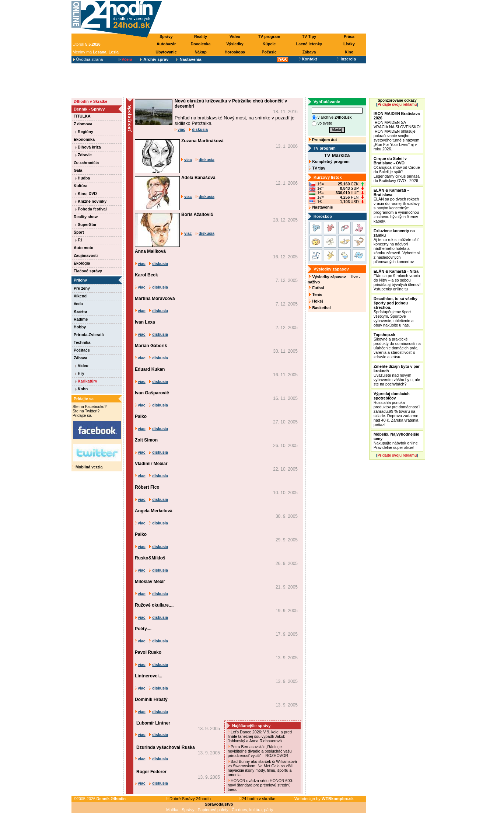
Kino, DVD (86, 193)
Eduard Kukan (150, 369)
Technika (82, 342)
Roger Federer (151, 772)
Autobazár (166, 44)
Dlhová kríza (88, 147)
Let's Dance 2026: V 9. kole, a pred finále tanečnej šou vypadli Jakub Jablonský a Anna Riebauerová (260, 736)
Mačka (172, 810)
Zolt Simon (146, 440)
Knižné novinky (91, 201)
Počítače (82, 350)
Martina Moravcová (155, 299)
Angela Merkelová (154, 511)
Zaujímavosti (86, 255)
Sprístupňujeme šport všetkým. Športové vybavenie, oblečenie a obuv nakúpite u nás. (395, 312)
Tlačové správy (88, 271)
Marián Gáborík (151, 346)
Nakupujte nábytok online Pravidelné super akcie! (396, 441)
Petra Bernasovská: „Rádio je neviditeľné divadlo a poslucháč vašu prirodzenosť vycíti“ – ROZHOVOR (260, 751)
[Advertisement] (266, 17)
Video (235, 36)
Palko (141, 416)
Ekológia (82, 263)
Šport (79, 232)
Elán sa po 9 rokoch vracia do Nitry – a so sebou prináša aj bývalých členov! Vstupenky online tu (397, 280)
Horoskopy (235, 52)
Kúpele (269, 44)
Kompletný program (329, 161)
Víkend (80, 296)
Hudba (83, 178)
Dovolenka (201, 44)
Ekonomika (84, 139)
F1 (79, 240)
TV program (269, 36)
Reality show (86, 217)
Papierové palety (213, 810)
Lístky (349, 44)
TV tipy (317, 168)
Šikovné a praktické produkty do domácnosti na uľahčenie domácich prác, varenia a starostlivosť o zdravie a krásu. (397, 346)
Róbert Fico (147, 487)
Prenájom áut (323, 140)
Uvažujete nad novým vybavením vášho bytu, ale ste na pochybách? (397, 375)
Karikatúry (86, 381)
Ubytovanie (166, 52)
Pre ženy (82, 288)
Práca (349, 36)
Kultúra (80, 186)
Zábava (309, 52)
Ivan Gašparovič (152, 393)
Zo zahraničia (86, 163)
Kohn (81, 389)
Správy (166, 36)
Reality (201, 36)
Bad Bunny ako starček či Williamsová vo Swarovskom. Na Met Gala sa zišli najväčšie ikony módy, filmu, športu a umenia (262, 768)
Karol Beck (146, 275)
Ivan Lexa (145, 322)
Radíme (81, 319)
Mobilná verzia (87, 467)
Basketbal (320, 308)
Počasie (269, 52)
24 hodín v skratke (257, 799)
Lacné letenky (309, 44)
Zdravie (83, 155)
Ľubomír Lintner (153, 723)
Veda (78, 304)
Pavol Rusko (148, 652)
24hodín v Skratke (90, 101)
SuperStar (86, 224)
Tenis (316, 294)
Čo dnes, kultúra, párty (253, 810)
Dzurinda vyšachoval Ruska (166, 747)
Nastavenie (321, 207)
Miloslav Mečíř (150, 582)
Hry (80, 373)
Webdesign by (324, 799)
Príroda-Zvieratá (89, 335)
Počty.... (143, 629)
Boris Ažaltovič (197, 214)
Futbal (316, 288)
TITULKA (82, 116)
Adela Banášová (198, 178)
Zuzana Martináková (202, 141)
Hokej (316, 301)
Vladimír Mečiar (151, 464)
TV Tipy (309, 36)
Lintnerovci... (149, 676)
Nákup (201, 52)
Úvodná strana (88, 59)
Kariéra (80, 311)
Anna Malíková (150, 251)
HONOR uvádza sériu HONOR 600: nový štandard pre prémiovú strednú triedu (260, 785)
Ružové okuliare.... (154, 605)
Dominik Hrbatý (151, 699)
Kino (349, 52)
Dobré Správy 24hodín (189, 799)
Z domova (83, 124)
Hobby (80, 327)
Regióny (84, 132)
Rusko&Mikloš (150, 558)
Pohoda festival (91, 209)
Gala (78, 170)
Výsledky (235, 44)
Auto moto (83, 248)
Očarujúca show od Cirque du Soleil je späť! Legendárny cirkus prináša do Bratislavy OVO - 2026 (397, 170)
